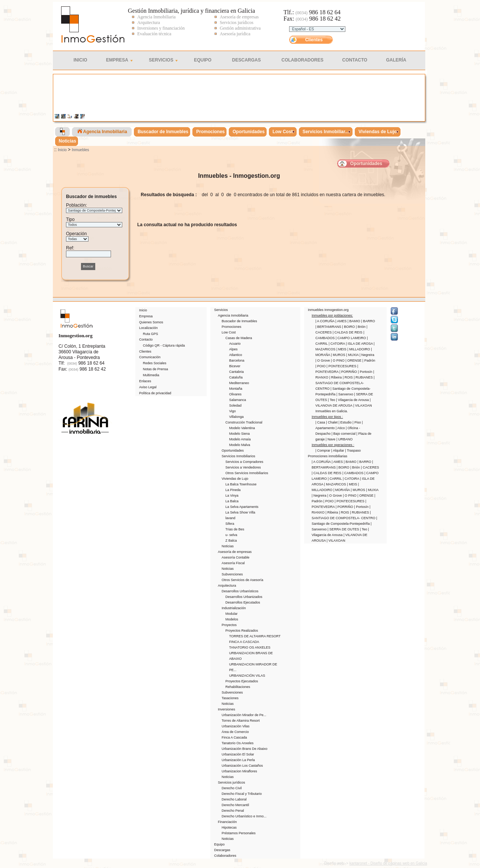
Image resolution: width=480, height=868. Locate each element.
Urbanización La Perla (238, 760)
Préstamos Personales (239, 833)
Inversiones (226, 709)
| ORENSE (354, 360)
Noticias (228, 546)
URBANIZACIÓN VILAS (247, 676)
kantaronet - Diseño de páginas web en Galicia (388, 863)
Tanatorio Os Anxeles (238, 743)
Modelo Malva (240, 445)
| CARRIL (335, 479)
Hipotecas (229, 827)
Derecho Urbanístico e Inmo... (244, 816)
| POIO (321, 366)
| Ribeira (336, 377)
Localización (148, 328)
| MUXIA (353, 355)
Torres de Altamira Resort (241, 721)
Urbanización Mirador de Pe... (244, 715)
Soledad (235, 405)
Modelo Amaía (240, 439)
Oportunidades (366, 164)
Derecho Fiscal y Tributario (242, 794)
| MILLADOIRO (359, 349)
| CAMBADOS (353, 473)
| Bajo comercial (344, 434)
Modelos (232, 619)
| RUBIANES (364, 377)
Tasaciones (230, 698)
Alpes (233, 349)
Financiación (227, 822)
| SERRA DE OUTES (344, 529)
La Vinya (232, 496)
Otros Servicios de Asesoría (242, 580)
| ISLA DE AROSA (360, 344)
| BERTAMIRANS (329, 327)
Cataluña (236, 377)
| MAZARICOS (336, 484)
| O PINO (338, 360)
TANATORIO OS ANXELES (250, 647)
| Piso (357, 422)
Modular (232, 614)
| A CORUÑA (325, 321)
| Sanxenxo (345, 394)
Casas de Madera (239, 338)
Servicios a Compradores (244, 462)
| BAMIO (354, 321)
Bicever (235, 366)
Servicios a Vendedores (243, 467)
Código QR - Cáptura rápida (164, 345)
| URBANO (344, 439)
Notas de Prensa (155, 369)
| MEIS (342, 349)
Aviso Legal (148, 387)
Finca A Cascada (234, 737)
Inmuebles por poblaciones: (332, 315)
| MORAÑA (342, 490)
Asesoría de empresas (235, 552)
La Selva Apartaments (242, 507)
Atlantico (236, 355)
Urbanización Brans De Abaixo (244, 749)
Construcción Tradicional (244, 422)
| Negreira (367, 355)
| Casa (321, 422)
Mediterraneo (239, 383)
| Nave (331, 439)
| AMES (341, 321)
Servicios (161, 60)
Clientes (314, 40)
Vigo (232, 411)
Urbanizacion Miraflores (239, 771)
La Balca (232, 501)
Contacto (355, 60)
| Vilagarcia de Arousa (353, 400)
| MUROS (339, 355)
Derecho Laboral (234, 799)
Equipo (203, 60)
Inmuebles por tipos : (327, 417)
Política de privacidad (155, 393)
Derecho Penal (233, 811)
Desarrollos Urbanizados (244, 597)
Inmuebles (80, 150)
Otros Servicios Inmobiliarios (247, 473)
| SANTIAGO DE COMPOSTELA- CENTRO (345, 383)
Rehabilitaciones (238, 687)
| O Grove (323, 360)
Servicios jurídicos (232, 782)
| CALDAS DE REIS (348, 332)
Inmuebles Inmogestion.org (328, 310)
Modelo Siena (239, 434)
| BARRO (368, 321)
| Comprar (323, 451)
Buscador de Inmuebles (239, 321)
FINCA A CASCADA (244, 642)
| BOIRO (349, 327)
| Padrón (369, 360)
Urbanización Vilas (235, 726)
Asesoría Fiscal (233, 563)
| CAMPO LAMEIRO (351, 338)
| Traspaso (353, 451)
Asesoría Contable (235, 557)
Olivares (235, 394)
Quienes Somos (151, 322)
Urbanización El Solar (238, 754)
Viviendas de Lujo (235, 479)
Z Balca (231, 541)
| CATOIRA (337, 344)
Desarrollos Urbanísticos (240, 591)
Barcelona (237, 360)
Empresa (117, 60)
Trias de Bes (235, 529)
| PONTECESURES (342, 366)
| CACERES (370, 467)
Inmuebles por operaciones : (333, 445)
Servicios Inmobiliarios (238, 456)
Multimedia (151, 375)
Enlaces (145, 381)
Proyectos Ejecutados (242, 681)
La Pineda (233, 490)
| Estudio (346, 422)
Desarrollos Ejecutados (243, 602)
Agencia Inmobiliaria (233, 315)
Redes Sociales (155, 363)
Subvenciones (232, 574)
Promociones (232, 327)
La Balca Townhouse (241, 484)
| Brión (361, 327)
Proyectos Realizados (242, 631)
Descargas (247, 60)
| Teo (332, 400)
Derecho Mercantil (235, 805)
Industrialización (234, 608)
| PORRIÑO (349, 372)
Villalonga (236, 417)
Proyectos (229, 625)
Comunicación (150, 357)
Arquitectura (227, 586)
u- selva (231, 535)
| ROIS (348, 377)
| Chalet (332, 422)
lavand (230, 518)
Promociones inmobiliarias (328, 456)
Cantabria (236, 372)
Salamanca (238, 400)
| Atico (341, 428)
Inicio (80, 60)
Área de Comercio (235, 732)
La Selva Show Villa (240, 512)
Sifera (230, 524)
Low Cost (229, 332)
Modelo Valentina (242, 428)
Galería (396, 60)
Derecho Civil (232, 788)
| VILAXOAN (363, 405)
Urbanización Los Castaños (242, 766)
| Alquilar (338, 451)
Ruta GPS (151, 334)
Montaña (236, 389)
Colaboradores (303, 60)
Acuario (235, 344)
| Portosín (365, 372)
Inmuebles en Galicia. (332, 411)
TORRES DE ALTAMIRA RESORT (255, 636)
